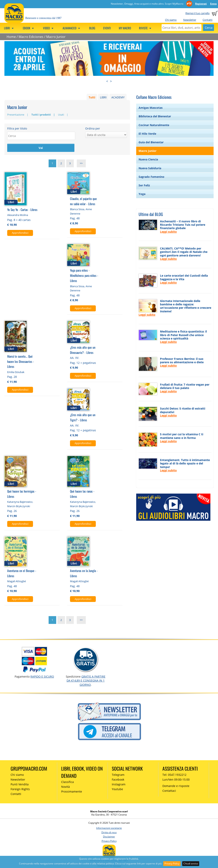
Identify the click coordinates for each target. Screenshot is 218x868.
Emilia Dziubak (16, 373)
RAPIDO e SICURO (42, 677)
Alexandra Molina (18, 216)
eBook (29, 28)
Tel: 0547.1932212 (174, 775)
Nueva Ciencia (148, 159)
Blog (92, 28)
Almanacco (72, 28)
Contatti (207, 20)
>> (81, 164)
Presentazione (16, 115)
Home (11, 37)
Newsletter (190, 20)
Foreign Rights (20, 790)
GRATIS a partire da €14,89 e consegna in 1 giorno (86, 681)
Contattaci (169, 791)
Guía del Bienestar (151, 142)
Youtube (117, 790)
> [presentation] (111, 81)
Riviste (146, 28)
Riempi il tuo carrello (197, 13)
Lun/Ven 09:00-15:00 (176, 780)
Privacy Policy (172, 864)
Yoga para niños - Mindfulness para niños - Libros (84, 276)
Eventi (107, 28)
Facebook (118, 780)
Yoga (142, 194)
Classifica (67, 782)
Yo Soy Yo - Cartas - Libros (22, 210)
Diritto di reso (109, 833)
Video (49, 28)
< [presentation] (107, 81)
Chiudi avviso (191, 864)
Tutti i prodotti (41, 115)
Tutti (92, 97)
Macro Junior (56, 37)
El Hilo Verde (147, 134)
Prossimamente (72, 792)
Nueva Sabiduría (150, 168)
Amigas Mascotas (151, 108)
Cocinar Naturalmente (154, 125)
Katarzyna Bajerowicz (20, 502)
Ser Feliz (144, 185)
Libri (9, 28)
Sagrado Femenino (151, 177)
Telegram (118, 775)
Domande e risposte (176, 786)
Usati (61, 115)
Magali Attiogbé (16, 582)
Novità (65, 787)
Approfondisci (20, 233)
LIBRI (103, 97)
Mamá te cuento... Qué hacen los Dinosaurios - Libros (21, 362)
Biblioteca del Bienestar (155, 116)
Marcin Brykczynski (19, 507)
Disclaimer (109, 837)
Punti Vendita (20, 785)
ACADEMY (118, 97)
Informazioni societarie (109, 829)
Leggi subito (168, 232)
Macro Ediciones (31, 37)
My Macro (125, 28)
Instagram (119, 785)
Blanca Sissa (77, 210)
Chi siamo (171, 20)
